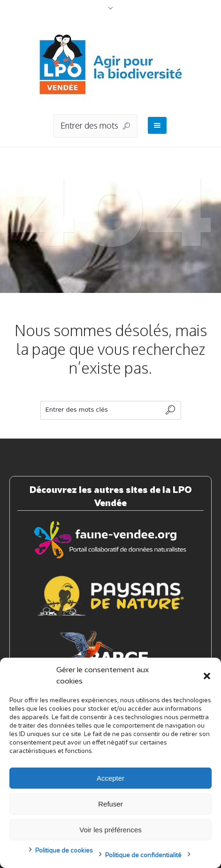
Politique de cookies (64, 851)
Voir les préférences (110, 830)
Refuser (110, 804)
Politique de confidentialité (143, 856)
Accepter (110, 778)
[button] (207, 676)
